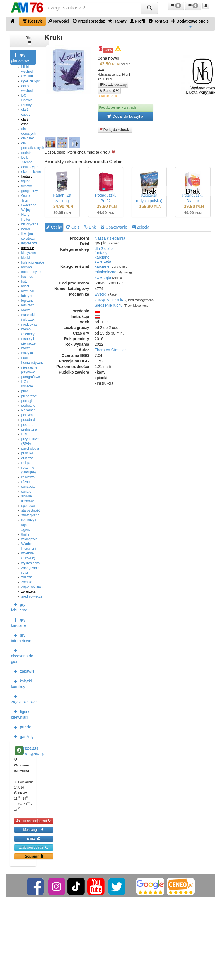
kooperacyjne (31, 272)
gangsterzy (30, 191)
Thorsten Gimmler (110, 350)
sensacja (28, 487)
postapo (27, 425)
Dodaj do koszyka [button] (125, 116)
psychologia (30, 448)
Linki (90, 227)
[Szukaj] (149, 8)
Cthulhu (27, 76)
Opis (73, 227)
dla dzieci (28, 138)
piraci (26, 391)
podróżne (28, 406)
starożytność (31, 510)
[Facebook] (36, 886)
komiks (27, 267)
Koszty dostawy (113, 85)
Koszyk (32, 21)
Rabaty (118, 21)
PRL (25, 434)
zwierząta (103, 277)
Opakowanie (114, 227)
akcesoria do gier (22, 655)
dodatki (27, 153)
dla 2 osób (104, 249)
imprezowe (30, 243)
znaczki (27, 577)
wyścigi (101, 294)
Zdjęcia (140, 227)
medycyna (29, 325)
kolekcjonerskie (33, 262)
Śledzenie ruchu (109, 305)
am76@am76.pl (34, 754)
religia (26, 463)
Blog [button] (29, 40)
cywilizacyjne (31, 81)
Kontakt (158, 21)
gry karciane (19, 622)
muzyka (27, 353)
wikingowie (30, 539)
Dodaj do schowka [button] (115, 130)
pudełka (27, 453)
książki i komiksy (22, 683)
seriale (26, 492)
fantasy (27, 176)
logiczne (28, 301)
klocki (26, 258)
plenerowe (29, 396)
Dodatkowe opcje (190, 23)
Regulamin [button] (34, 856)
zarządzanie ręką (110, 300)
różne (26, 482)
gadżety (22, 736)
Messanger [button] (34, 830)
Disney (27, 105)
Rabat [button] (109, 91)
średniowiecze (32, 596)
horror (26, 229)
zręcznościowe (32, 587)
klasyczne (29, 253)
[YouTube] (96, 886)
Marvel (26, 310)
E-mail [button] (34, 838)
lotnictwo (28, 305)
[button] (176, 6)
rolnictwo (28, 477)
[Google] (150, 886)
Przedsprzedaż (89, 21)
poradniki (28, 420)
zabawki (23, 671)
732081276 (31, 748)
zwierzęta (29, 591)
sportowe (28, 506)
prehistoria (29, 429)
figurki (26, 181)
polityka (27, 415)
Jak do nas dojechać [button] (34, 821)
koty (25, 281)
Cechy (54, 227)
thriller (26, 534)
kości (25, 286)
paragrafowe (31, 377)
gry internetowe (21, 637)
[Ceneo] (181, 886)
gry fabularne (19, 607)
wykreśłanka (31, 563)
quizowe (28, 458)
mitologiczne (106, 272)
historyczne (30, 224)
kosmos (27, 277)
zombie (27, 582)
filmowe (27, 186)
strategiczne (31, 515)
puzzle (21, 727)
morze (26, 348)
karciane (28, 248)
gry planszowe (20, 57)
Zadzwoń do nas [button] (34, 847)
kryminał (28, 291)
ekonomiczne (31, 172)
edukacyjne (30, 167)
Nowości (59, 21)
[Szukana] (93, 8)
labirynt (27, 296)
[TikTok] (76, 886)
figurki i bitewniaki (22, 714)
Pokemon (29, 410)
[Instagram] (57, 886)
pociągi (27, 401)
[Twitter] (117, 886)
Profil (137, 21)
